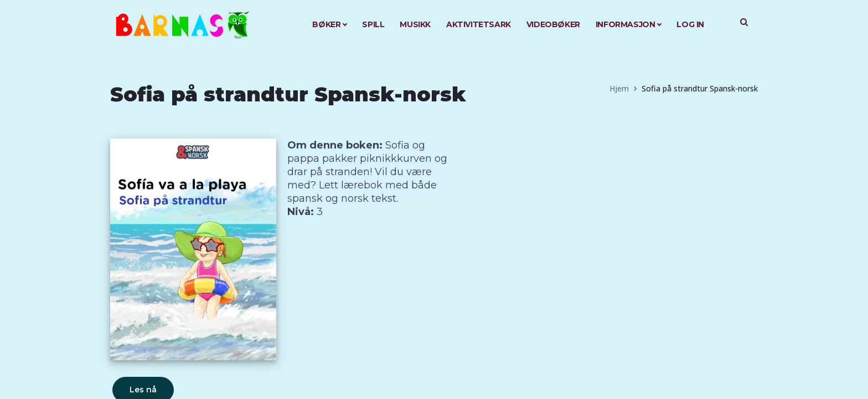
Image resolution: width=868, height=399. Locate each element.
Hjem (619, 88)
